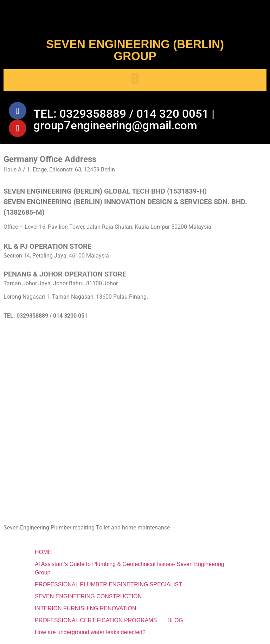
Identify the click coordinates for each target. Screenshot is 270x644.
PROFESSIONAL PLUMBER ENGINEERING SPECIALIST (108, 584)
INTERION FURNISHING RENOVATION (85, 608)
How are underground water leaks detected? (90, 632)
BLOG (175, 620)
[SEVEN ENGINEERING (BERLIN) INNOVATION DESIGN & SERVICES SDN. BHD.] (135, 384)
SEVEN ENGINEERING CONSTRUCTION (88, 596)
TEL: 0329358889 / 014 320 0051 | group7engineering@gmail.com (124, 119)
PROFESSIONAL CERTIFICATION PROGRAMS (96, 620)
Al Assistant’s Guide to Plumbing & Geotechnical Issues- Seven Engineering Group (130, 568)
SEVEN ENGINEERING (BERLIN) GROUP (135, 50)
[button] (135, 79)
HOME (43, 552)
